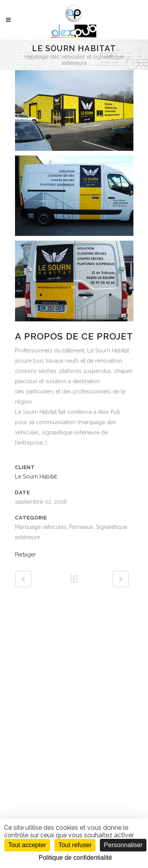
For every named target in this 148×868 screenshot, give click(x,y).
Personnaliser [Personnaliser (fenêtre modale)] (123, 845)
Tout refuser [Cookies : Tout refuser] (75, 845)
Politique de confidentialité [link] (75, 858)
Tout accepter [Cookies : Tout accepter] (27, 845)
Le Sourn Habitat (36, 477)
